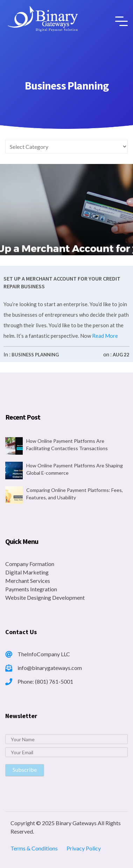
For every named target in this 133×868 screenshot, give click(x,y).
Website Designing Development (45, 597)
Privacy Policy (84, 848)
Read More (104, 336)
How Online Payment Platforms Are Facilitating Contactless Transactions (67, 445)
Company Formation (30, 564)
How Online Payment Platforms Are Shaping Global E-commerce (75, 469)
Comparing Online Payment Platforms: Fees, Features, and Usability (75, 494)
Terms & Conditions (34, 848)
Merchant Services (28, 581)
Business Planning (35, 355)
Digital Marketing (27, 572)
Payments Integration (31, 589)
